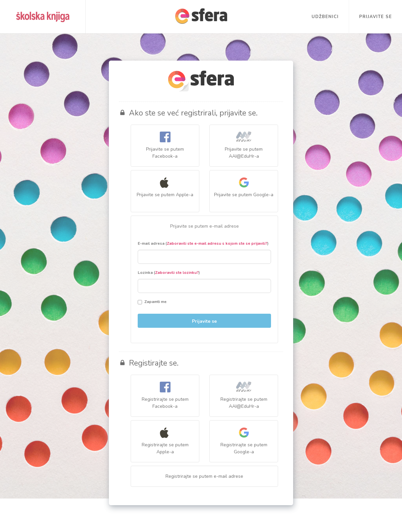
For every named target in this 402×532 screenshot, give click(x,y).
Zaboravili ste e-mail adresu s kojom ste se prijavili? (217, 243)
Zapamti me (152, 302)
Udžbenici (325, 17)
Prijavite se (376, 17)
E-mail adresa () (203, 243)
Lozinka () (169, 273)
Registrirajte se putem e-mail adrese (204, 476)
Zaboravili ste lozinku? (177, 273)
